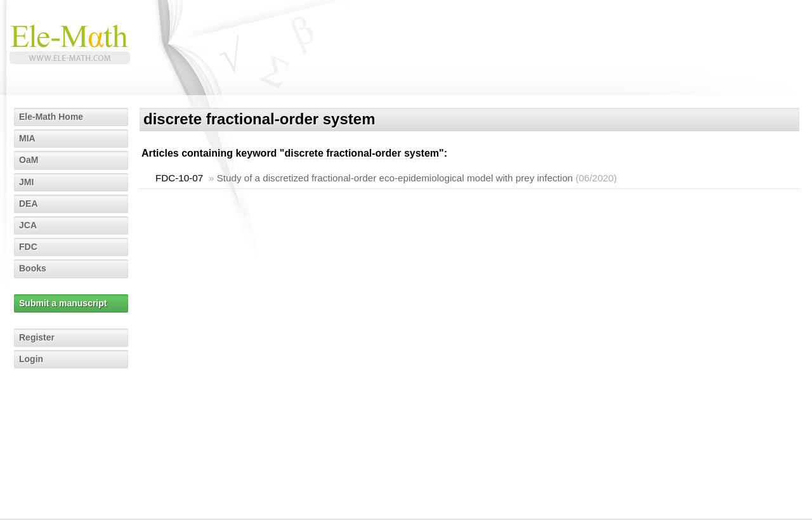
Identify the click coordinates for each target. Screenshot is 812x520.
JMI (26, 182)
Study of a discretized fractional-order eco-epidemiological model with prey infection (395, 178)
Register (37, 337)
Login (31, 359)
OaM (29, 160)
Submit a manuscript (63, 303)
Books (33, 268)
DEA (29, 204)
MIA (27, 138)
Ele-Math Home (51, 117)
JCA (28, 225)
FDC (28, 247)
